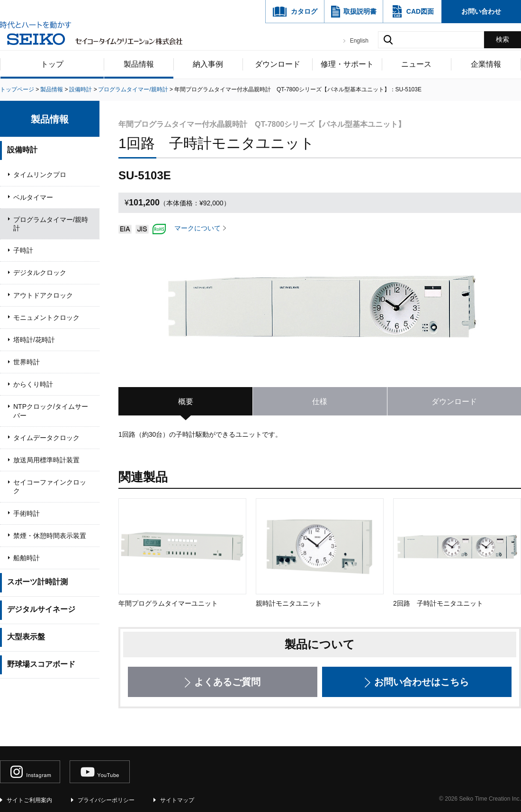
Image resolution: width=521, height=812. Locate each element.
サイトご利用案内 (29, 800)
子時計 (23, 250)
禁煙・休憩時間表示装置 (50, 536)
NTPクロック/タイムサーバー (51, 411)
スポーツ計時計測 (37, 582)
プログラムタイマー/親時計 (51, 224)
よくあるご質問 (227, 682)
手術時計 (27, 513)
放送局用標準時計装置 (46, 460)
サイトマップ (177, 800)
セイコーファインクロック (50, 486)
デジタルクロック (40, 273)
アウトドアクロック (43, 295)
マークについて (198, 228)
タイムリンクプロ (40, 175)
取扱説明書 (360, 11)
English (359, 41)
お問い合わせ (481, 11)
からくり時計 (33, 384)
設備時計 (22, 150)
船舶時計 (27, 558)
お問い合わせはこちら (422, 682)
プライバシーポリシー (106, 800)
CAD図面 (420, 11)
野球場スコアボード (41, 664)
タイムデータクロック (46, 438)
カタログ (304, 11)
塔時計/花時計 (34, 340)
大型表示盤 (26, 637)
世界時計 (27, 362)
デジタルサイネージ (41, 609)
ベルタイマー (33, 197)
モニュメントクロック (46, 318)
